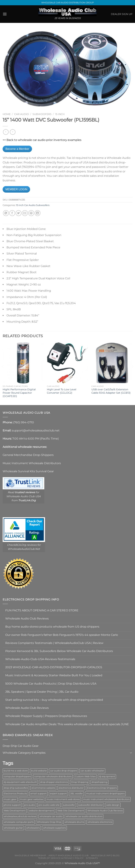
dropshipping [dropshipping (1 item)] (99, 782)
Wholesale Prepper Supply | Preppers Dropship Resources (46, 716)
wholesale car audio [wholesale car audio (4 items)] (51, 816)
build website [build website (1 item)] (39, 771)
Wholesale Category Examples (24, 753)
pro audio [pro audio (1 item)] (30, 805)
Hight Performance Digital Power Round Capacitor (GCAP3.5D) (19, 393)
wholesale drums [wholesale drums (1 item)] (74, 822)
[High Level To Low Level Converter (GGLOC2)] (67, 363)
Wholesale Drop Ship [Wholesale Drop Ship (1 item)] (49, 822)
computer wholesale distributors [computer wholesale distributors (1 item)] (53, 776)
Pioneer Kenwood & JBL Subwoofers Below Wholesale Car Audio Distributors (59, 651)
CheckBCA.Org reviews (22, 545)
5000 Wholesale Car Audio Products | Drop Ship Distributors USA (51, 684)
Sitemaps (92, 858)
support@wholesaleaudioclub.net (36, 430)
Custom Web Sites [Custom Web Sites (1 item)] (85, 776)
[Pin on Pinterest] (31, 213)
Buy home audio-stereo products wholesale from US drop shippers (52, 627)
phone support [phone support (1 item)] (12, 805)
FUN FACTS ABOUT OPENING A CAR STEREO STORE (42, 610)
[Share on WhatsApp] (6, 213)
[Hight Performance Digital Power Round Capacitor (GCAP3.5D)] (23, 363)
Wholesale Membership (30, 855)
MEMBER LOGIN (16, 189)
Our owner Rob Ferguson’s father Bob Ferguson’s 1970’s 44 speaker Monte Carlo (62, 635)
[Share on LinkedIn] (38, 213)
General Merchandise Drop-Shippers (28, 455)
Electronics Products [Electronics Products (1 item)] (15, 794)
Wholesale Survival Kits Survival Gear (28, 471)
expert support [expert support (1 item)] (58, 794)
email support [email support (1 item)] (38, 794)
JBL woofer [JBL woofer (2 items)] (76, 794)
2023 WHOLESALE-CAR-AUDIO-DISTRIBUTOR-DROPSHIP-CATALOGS (54, 667)
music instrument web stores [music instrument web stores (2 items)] (63, 799)
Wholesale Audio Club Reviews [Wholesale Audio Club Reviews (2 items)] (105, 811)
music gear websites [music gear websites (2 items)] (32, 799)
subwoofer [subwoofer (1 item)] (69, 805)
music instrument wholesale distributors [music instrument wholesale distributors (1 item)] (106, 799)
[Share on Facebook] (12, 213)
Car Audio (22, 114)
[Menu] (5, 14)
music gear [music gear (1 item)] (10, 799)
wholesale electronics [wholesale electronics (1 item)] (100, 822)
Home (7, 114)
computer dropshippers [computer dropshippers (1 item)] (17, 776)
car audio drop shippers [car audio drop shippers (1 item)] (64, 771)
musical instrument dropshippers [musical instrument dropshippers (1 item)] (105, 794)
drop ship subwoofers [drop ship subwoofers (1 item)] (16, 788)
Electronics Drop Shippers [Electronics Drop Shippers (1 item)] (102, 788)
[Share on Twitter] (19, 213)
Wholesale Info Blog (105, 855)
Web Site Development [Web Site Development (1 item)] (71, 811)
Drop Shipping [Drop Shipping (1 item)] (80, 782)
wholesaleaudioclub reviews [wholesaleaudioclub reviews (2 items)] (20, 816)
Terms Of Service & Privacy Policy (61, 858)
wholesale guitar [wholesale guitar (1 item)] (13, 828)
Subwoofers (42, 114)
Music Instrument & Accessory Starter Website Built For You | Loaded (54, 675)
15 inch (60, 114)
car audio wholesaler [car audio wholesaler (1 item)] (92, 771)
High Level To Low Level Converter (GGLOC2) (62, 391)
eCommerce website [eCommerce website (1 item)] (43, 788)
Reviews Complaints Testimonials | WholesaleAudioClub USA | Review (54, 643)
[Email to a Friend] (25, 213)
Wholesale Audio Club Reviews (27, 619)
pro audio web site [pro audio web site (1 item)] (49, 805)
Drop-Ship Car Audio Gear (21, 746)
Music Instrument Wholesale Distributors (32, 463)
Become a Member (17, 149)
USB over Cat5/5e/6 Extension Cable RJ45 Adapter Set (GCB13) (111, 391)
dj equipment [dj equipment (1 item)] (107, 776)
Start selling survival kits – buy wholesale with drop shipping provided (54, 700)
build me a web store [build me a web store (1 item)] (16, 771)
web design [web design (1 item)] (113, 805)
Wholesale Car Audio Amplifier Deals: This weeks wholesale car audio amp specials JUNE (67, 724)
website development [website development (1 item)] (41, 811)
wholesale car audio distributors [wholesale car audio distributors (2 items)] (84, 816)
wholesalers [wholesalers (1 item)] (33, 828)
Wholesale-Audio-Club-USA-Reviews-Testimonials (40, 659)
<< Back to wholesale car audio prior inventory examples (42, 140)
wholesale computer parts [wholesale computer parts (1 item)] (19, 822)
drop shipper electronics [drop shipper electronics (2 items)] (54, 782)
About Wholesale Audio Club (68, 855)
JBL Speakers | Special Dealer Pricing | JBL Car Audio (42, 692)
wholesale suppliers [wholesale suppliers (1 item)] (54, 828)
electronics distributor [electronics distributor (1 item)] (71, 788)
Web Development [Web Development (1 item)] (15, 811)
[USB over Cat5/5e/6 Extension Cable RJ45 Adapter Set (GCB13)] (112, 363)
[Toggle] (131, 753)
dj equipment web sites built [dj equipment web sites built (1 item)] (20, 782)
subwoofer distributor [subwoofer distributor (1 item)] (91, 805)
